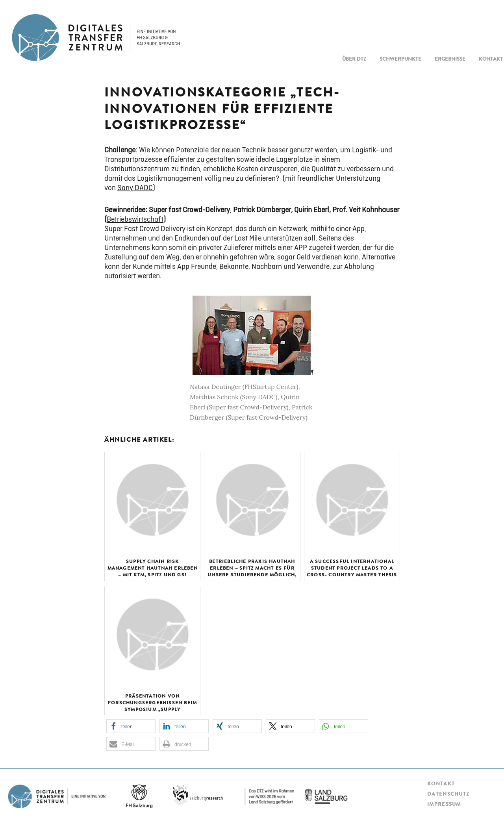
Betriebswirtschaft (135, 219)
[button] (131, 726)
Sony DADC (135, 188)
